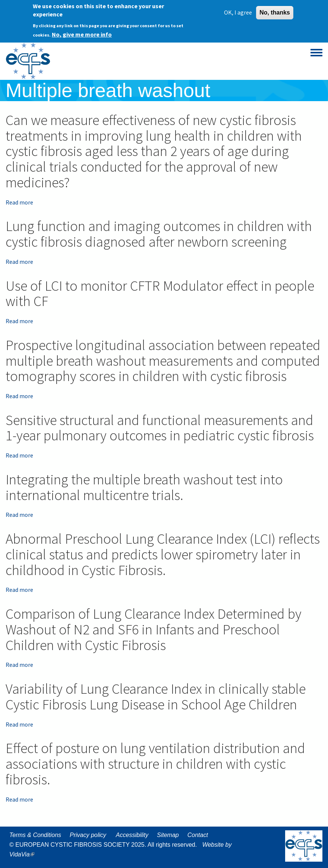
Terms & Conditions (35, 835)
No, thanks (275, 11)
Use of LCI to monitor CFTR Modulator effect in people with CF (160, 294)
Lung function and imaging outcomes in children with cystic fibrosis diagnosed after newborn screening (159, 234)
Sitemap (168, 835)
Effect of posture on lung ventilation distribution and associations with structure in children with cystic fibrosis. (155, 764)
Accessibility (132, 835)
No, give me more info (82, 34)
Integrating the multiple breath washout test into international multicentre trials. (144, 487)
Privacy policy (88, 835)
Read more (19, 202)
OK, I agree (238, 11)
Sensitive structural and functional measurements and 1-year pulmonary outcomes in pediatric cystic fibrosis (160, 428)
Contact (198, 835)
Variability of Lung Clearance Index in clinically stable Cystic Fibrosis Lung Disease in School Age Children (156, 697)
